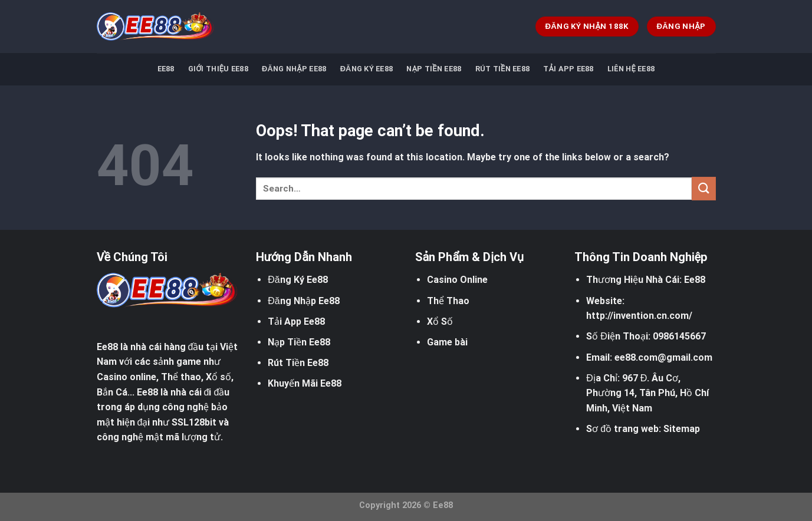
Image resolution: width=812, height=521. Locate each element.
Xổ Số (440, 321)
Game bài (447, 342)
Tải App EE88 (568, 69)
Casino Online (457, 280)
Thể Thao (448, 301)
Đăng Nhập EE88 (294, 69)
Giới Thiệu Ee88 (218, 69)
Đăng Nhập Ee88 (303, 301)
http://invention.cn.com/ (639, 316)
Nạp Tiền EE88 (434, 69)
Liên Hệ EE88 (631, 69)
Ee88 (107, 347)
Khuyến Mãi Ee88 (305, 383)
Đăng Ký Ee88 (367, 69)
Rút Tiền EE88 (503, 69)
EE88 (166, 69)
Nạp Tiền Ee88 (299, 342)
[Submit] (703, 188)
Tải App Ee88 (296, 321)
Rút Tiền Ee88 (298, 363)
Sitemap (682, 429)
